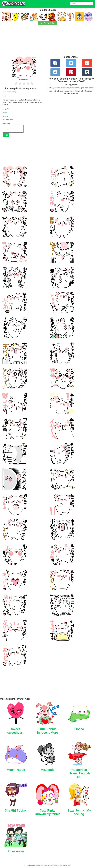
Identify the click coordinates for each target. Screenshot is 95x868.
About (39, 865)
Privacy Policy (67, 865)
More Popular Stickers (47, 23)
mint (5, 96)
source (5, 113)
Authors (56, 865)
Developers (44, 865)
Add (6, 135)
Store (61, 865)
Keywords (51, 865)
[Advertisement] (47, 42)
